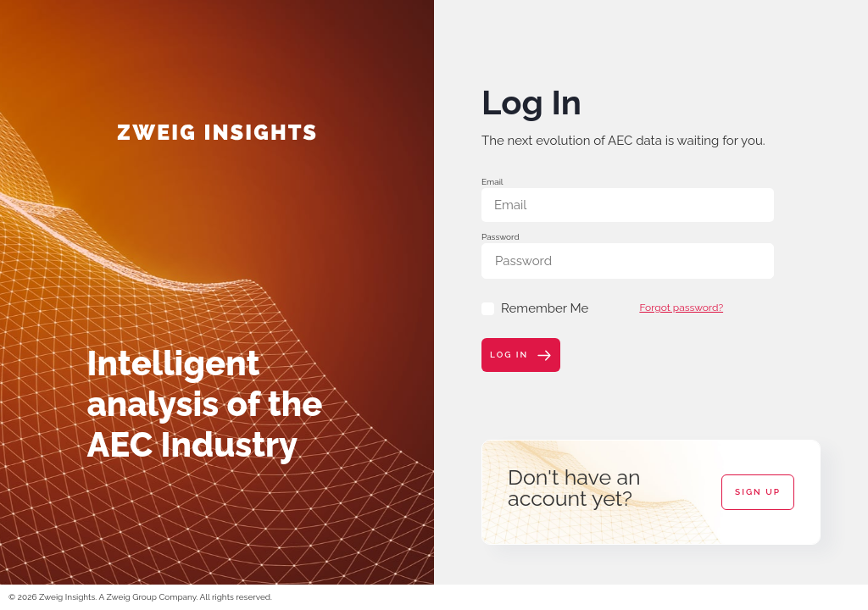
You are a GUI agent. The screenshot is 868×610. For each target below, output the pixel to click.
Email (492, 182)
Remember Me (535, 308)
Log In (521, 355)
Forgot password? (681, 308)
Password (501, 237)
